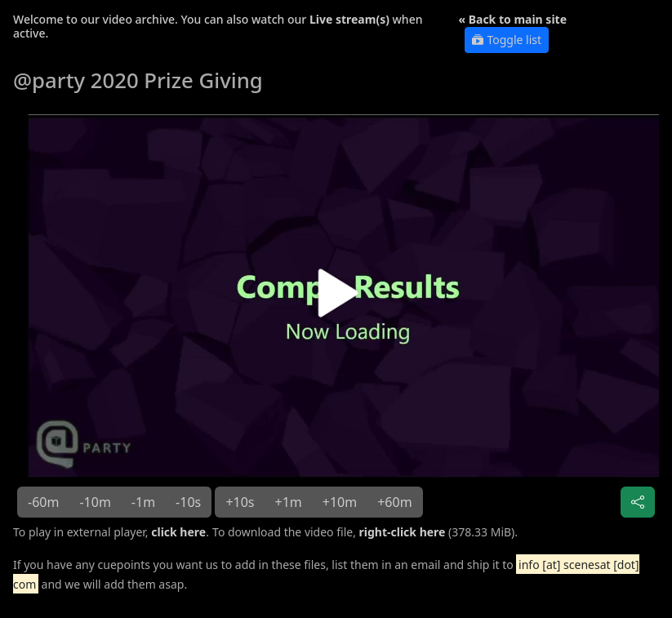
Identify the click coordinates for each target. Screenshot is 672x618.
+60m (394, 502)
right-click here (403, 532)
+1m (289, 502)
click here (178, 532)
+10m (340, 502)
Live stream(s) (349, 19)
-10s (188, 502)
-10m (95, 502)
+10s (240, 502)
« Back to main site (512, 19)
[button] (336, 299)
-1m (143, 502)
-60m (43, 502)
